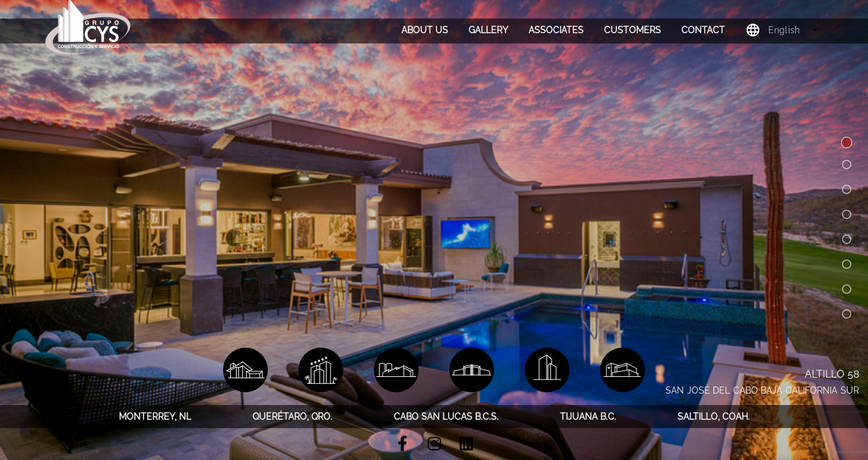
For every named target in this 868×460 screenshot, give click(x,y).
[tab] (425, 30)
